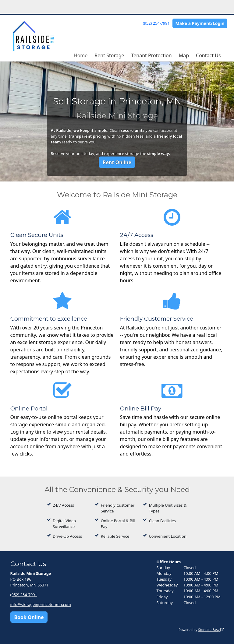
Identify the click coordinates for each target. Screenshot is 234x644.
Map (184, 55)
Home (81, 55)
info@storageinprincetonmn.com (41, 604)
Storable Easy (211, 630)
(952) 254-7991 (156, 23)
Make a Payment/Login (200, 23)
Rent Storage (109, 55)
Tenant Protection (152, 55)
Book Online (29, 617)
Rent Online (117, 162)
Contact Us (208, 55)
